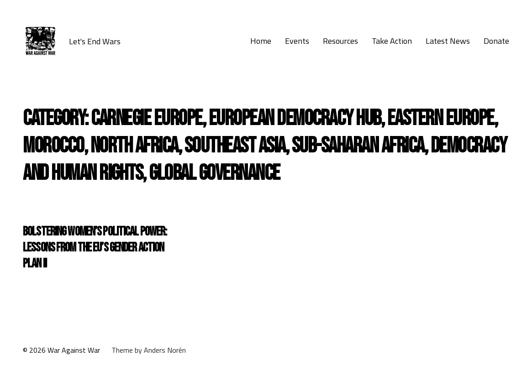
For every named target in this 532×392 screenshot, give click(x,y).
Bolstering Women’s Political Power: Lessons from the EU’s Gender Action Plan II (95, 248)
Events (297, 41)
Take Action (392, 41)
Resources (340, 41)
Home (261, 41)
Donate (496, 41)
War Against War (74, 350)
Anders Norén (165, 350)
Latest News (448, 41)
